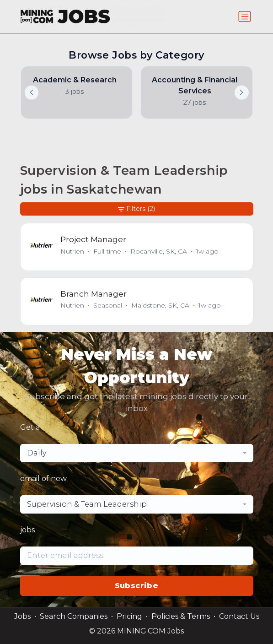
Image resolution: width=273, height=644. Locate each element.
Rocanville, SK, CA (159, 251)
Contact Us (239, 616)
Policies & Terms (181, 616)
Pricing (129, 616)
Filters (136, 209)
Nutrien (72, 251)
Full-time (107, 251)
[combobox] (137, 453)
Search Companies (74, 616)
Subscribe (137, 586)
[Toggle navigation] (245, 16)
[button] (241, 92)
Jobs (22, 616)
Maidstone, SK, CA (160, 305)
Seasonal (108, 305)
